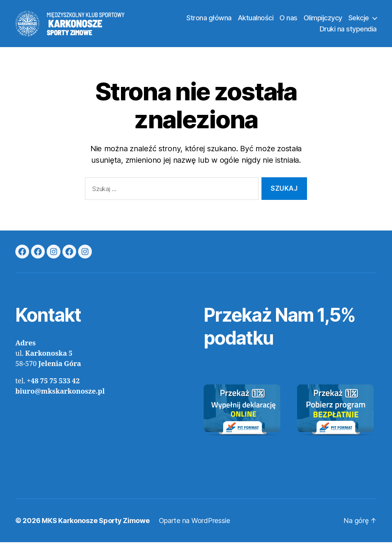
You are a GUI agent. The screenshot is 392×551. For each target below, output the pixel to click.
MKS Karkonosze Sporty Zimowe (96, 529)
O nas (288, 22)
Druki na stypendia (348, 34)
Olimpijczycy (323, 22)
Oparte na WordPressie (194, 529)
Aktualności (256, 22)
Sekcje (359, 22)
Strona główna (209, 22)
